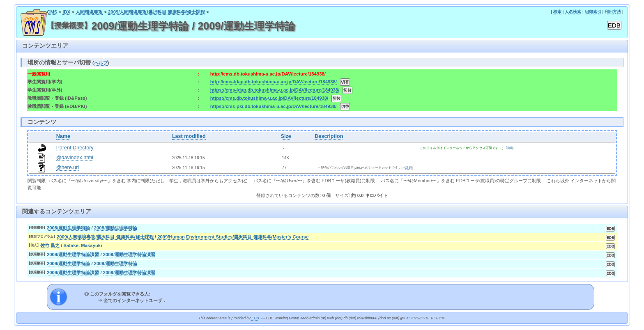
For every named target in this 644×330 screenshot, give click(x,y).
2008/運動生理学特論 (68, 228)
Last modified (189, 136)
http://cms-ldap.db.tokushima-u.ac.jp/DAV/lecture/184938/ (274, 82)
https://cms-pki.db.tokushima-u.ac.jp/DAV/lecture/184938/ (274, 106)
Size (286, 136)
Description (329, 136)
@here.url (68, 167)
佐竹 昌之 (50, 245)
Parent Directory (75, 148)
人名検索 (573, 12)
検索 (557, 12)
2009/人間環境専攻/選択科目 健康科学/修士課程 (156, 12)
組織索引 (593, 12)
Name (63, 136)
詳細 (509, 148)
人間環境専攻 (89, 12)
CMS (52, 12)
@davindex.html (75, 158)
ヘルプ (101, 63)
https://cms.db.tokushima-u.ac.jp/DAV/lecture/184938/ (269, 98)
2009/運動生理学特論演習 (73, 254)
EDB (255, 318)
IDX (66, 12)
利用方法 (613, 12)
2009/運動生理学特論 (68, 264)
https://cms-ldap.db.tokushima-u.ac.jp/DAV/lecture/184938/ (275, 90)
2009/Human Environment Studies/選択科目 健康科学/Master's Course (233, 237)
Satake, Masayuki (83, 245)
